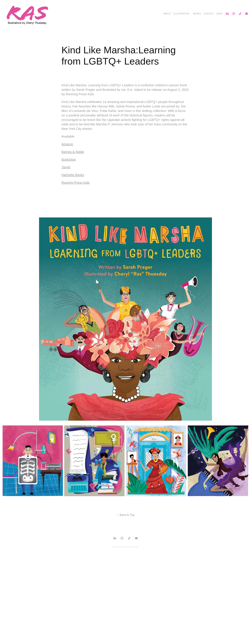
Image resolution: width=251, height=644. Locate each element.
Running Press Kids (76, 183)
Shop (219, 14)
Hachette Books (73, 175)
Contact (209, 14)
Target (66, 167)
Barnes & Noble (73, 152)
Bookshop (69, 159)
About (167, 14)
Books (197, 14)
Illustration (181, 14)
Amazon (67, 144)
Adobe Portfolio (131, 547)
